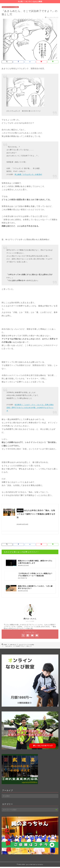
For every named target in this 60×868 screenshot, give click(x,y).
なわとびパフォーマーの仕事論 (10, 7)
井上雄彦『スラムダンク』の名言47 (28, 174)
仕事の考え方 (13, 646)
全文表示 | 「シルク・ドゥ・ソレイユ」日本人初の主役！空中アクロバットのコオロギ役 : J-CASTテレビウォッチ (30, 408)
